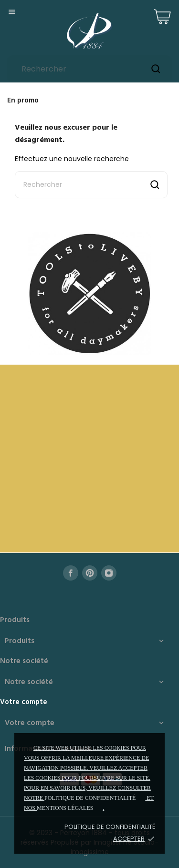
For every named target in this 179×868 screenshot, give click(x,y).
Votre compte (24, 702)
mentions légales (65, 808)
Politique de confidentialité (110, 827)
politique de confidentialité (90, 798)
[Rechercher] (89, 69)
